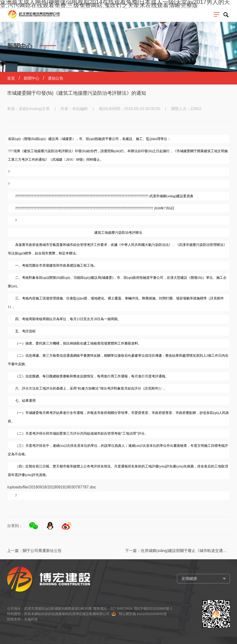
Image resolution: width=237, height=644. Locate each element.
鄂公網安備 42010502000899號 (143, 614)
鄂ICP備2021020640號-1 (153, 608)
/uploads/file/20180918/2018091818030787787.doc (52, 487)
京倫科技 (31, 619)
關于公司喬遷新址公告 (42, 551)
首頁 (11, 78)
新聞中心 (31, 78)
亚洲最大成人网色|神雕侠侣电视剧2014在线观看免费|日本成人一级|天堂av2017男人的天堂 (59, 642)
